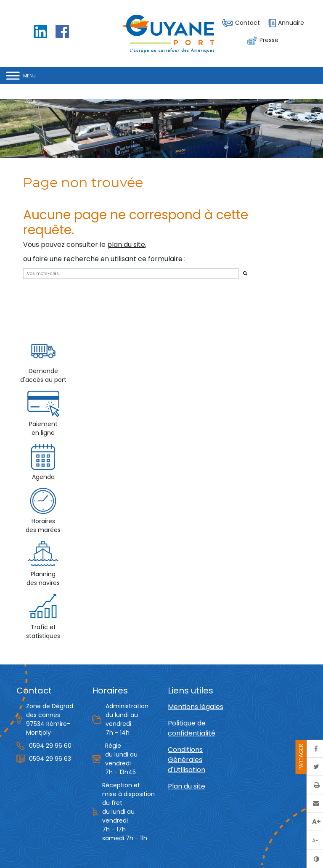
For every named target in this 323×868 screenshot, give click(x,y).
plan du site (126, 245)
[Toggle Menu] (21, 76)
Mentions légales (196, 707)
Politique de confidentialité (192, 728)
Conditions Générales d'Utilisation (187, 760)
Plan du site (187, 786)
